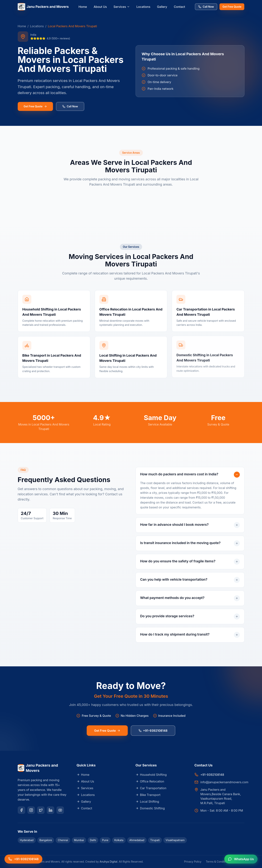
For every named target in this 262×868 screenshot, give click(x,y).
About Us (100, 7)
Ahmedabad (137, 840)
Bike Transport (148, 795)
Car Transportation (151, 788)
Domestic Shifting (150, 808)
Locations (143, 7)
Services (122, 7)
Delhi (93, 840)
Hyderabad (27, 840)
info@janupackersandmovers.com (224, 782)
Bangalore (46, 840)
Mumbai (79, 840)
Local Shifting (147, 802)
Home (83, 7)
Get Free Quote (232, 7)
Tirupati (155, 840)
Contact (179, 7)
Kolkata (119, 840)
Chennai (63, 840)
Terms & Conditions (218, 862)
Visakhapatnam (175, 840)
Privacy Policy (193, 862)
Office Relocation (150, 781)
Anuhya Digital (108, 862)
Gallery (162, 7)
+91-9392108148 (153, 730)
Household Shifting (151, 775)
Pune (105, 840)
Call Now (206, 7)
